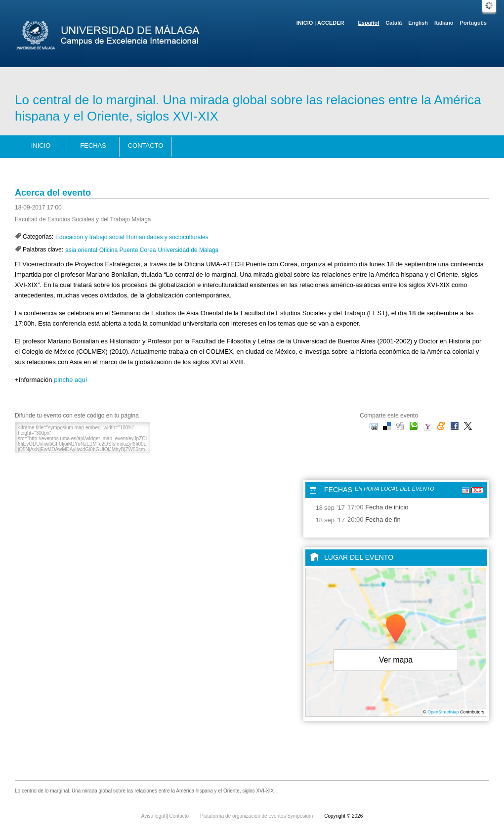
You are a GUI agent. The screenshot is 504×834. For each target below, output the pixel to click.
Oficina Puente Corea (128, 250)
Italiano (444, 23)
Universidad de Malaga (189, 250)
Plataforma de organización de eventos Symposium (257, 816)
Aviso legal (154, 816)
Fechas (93, 146)
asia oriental (81, 250)
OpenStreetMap (443, 712)
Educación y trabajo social (90, 237)
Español (369, 23)
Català (394, 23)
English (418, 23)
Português (473, 23)
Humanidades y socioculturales (167, 237)
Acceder (331, 23)
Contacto (146, 146)
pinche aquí (70, 380)
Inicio (305, 23)
